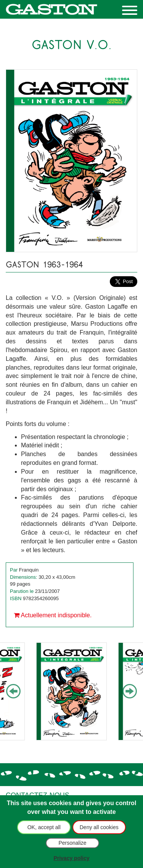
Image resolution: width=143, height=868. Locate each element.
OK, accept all (44, 827)
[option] (71, 691)
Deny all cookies (99, 827)
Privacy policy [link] (71, 858)
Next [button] (130, 692)
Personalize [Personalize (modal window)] (72, 843)
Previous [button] (13, 692)
